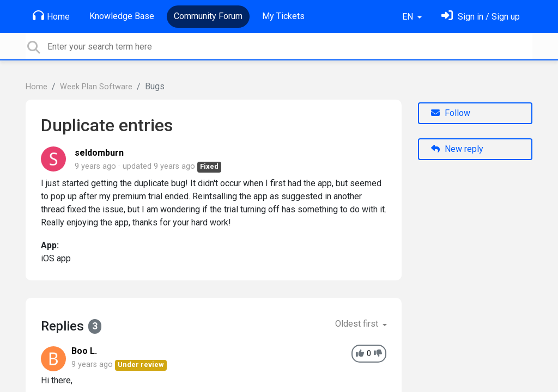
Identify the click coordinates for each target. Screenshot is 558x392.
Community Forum (208, 16)
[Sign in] (481, 17)
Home (51, 16)
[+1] (360, 354)
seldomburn (99, 153)
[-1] (378, 354)
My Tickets (283, 16)
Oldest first (358, 324)
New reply (457, 149)
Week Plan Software (96, 87)
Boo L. (84, 351)
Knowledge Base (122, 16)
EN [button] (409, 17)
